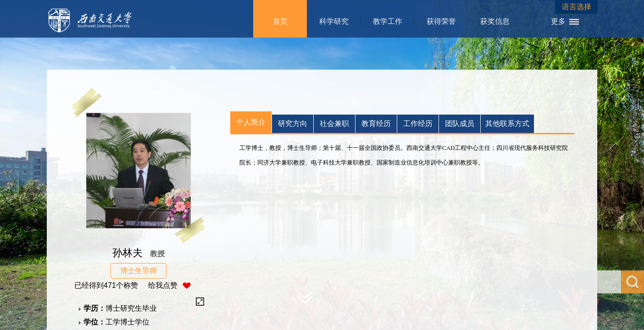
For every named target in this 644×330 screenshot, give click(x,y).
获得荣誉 (441, 21)
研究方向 (293, 124)
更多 (558, 21)
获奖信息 (495, 21)
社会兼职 (334, 124)
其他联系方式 (507, 124)
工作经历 (418, 124)
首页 (280, 21)
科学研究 (334, 21)
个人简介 (251, 122)
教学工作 (388, 21)
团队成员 (460, 124)
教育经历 (376, 124)
